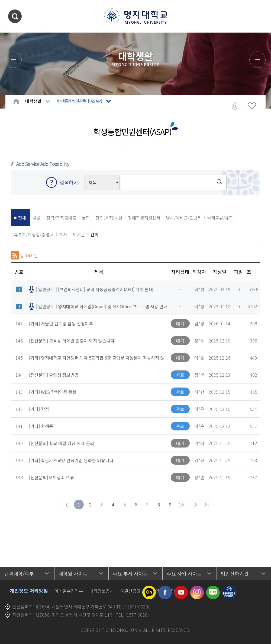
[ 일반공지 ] (94, 289)
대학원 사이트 (73, 573)
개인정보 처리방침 (29, 591)
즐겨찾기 (252, 106)
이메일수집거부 (69, 591)
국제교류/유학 (220, 218)
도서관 (79, 234)
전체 (22, 218)
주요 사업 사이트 (184, 573)
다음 (195, 505)
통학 (86, 218)
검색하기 (69, 182)
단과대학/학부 (19, 573)
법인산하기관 (235, 573)
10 (181, 505)
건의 (94, 234)
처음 (65, 505)
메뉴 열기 (259, 16)
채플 (37, 218)
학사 (63, 234)
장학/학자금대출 (61, 218)
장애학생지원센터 (144, 218)
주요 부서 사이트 (130, 573)
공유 (235, 106)
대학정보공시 (102, 591)
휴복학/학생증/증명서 (34, 234)
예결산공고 (130, 591)
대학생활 (33, 101)
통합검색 (15, 16)
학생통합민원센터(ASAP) (79, 101)
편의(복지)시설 (109, 218)
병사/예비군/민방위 (184, 218)
